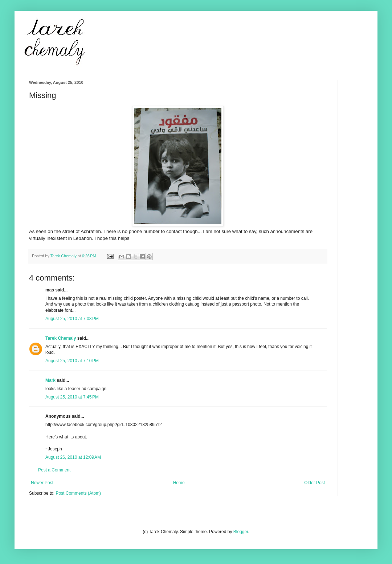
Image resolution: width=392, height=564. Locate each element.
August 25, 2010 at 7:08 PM (72, 319)
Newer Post (42, 483)
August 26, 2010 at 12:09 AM (73, 457)
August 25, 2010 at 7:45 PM (72, 397)
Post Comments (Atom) (78, 493)
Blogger (241, 532)
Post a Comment (54, 470)
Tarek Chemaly (61, 338)
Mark (50, 380)
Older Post (315, 483)
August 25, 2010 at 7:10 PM (72, 361)
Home (179, 483)
